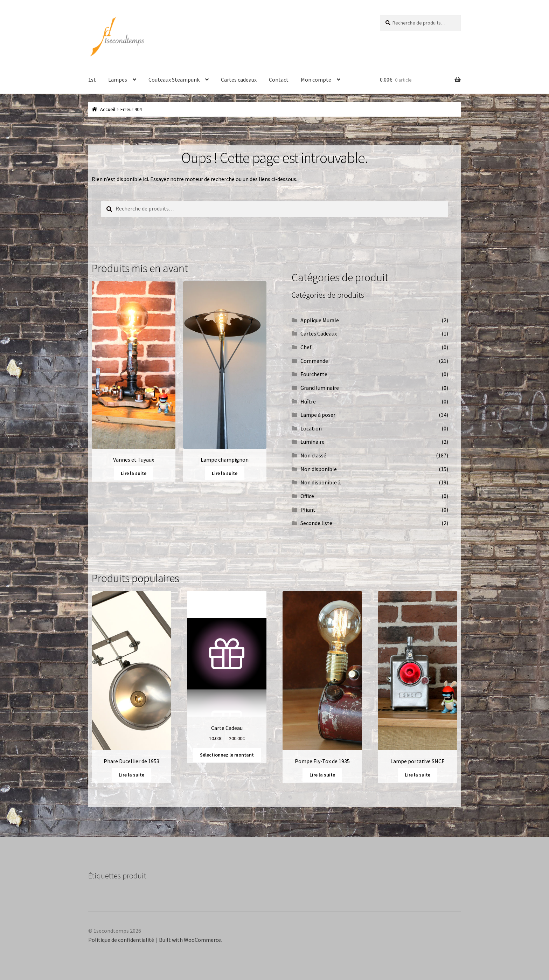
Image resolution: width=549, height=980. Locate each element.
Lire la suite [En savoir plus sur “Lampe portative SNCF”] (418, 775)
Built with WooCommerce (190, 940)
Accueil (108, 109)
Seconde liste (316, 523)
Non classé (313, 455)
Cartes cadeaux (239, 80)
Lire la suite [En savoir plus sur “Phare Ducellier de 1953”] (131, 775)
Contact (279, 80)
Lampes (118, 80)
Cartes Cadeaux (319, 333)
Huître (308, 401)
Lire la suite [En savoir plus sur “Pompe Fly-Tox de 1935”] (322, 775)
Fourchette (314, 374)
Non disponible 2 (321, 482)
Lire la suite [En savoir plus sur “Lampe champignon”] (225, 473)
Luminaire (312, 442)
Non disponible (319, 469)
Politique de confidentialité (121, 940)
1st (92, 80)
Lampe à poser (318, 415)
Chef (306, 347)
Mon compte (316, 80)
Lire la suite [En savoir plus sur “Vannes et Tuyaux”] (134, 473)
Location (311, 428)
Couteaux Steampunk (174, 80)
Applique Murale (320, 320)
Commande (314, 361)
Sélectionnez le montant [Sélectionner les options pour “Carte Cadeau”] (227, 755)
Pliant (308, 510)
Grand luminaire (320, 388)
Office (307, 496)
